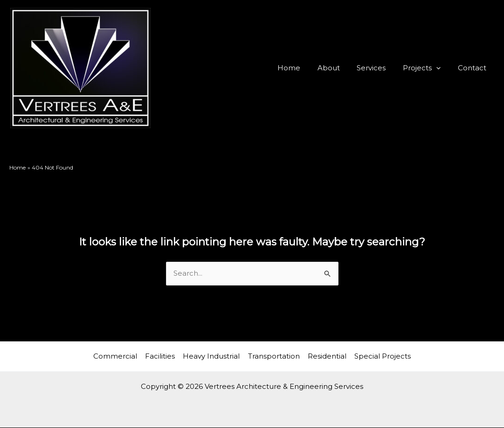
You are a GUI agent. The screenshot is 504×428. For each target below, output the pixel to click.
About (339, 68)
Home (303, 68)
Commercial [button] (118, 356)
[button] (441, 68)
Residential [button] (326, 356)
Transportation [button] (273, 356)
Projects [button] (426, 68)
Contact (473, 68)
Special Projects (380, 356)
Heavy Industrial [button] (212, 356)
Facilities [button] (162, 356)
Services (379, 68)
